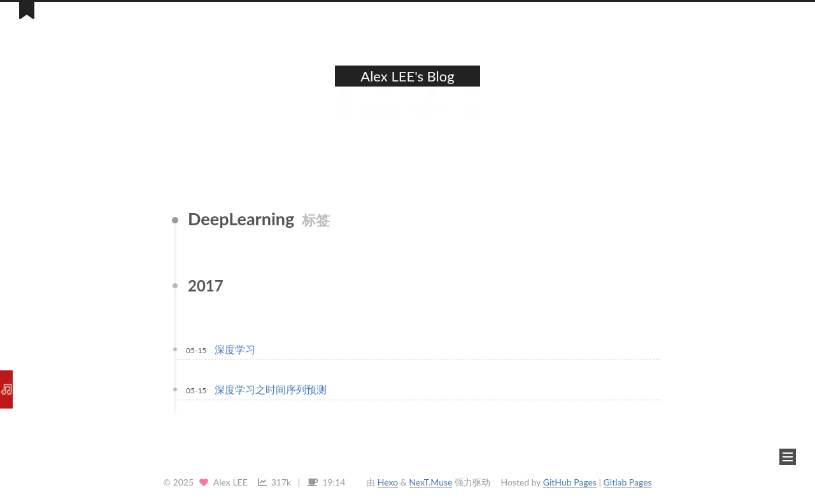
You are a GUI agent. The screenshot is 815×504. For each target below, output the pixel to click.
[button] (788, 457)
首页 (343, 113)
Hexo (388, 482)
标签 (382, 113)
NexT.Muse (430, 482)
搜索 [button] (472, 113)
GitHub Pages (570, 482)
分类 (431, 113)
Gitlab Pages (628, 482)
